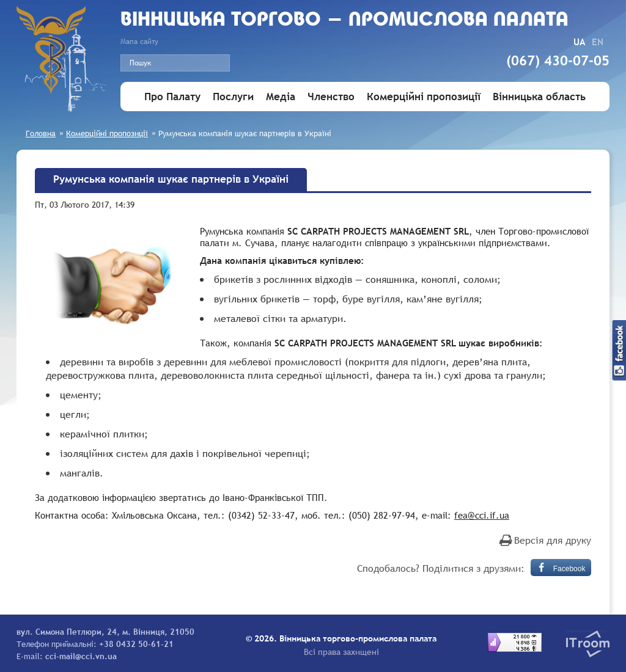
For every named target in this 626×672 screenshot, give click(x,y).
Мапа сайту (139, 42)
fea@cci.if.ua (482, 515)
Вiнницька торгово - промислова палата (344, 20)
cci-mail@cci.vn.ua (81, 656)
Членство (331, 97)
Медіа (281, 97)
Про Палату (172, 97)
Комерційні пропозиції (424, 97)
